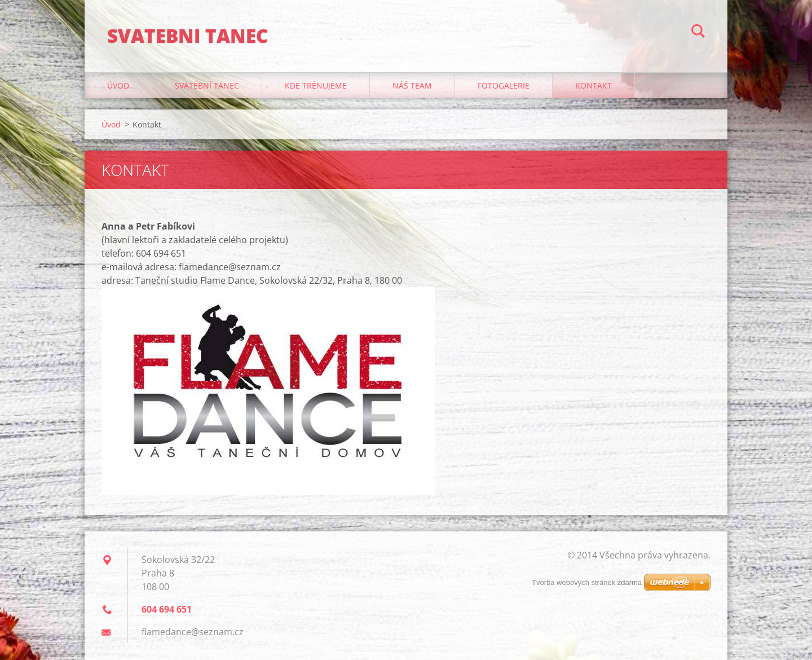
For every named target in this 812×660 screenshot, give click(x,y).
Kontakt (593, 85)
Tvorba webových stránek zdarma (587, 582)
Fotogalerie (504, 85)
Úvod (118, 85)
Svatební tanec (207, 85)
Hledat (698, 33)
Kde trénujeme (316, 85)
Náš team (412, 85)
